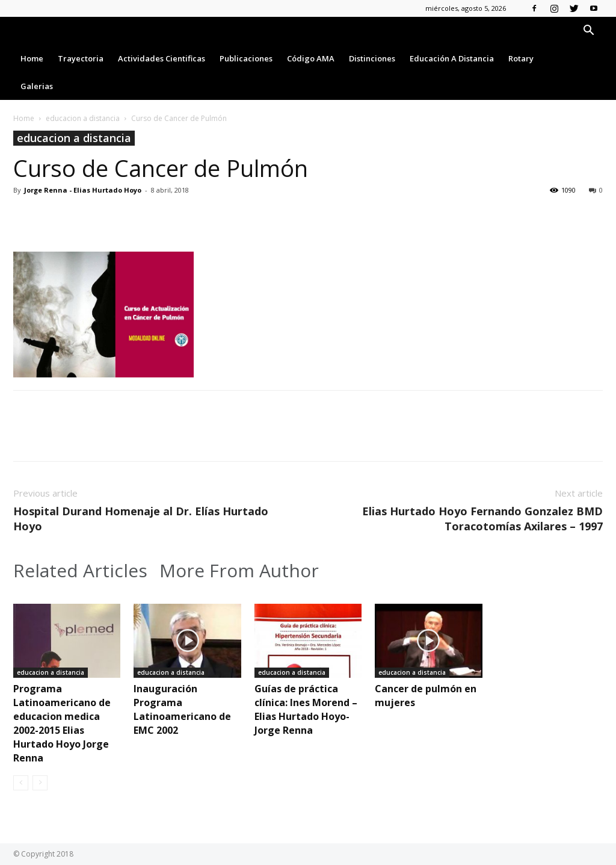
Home (32, 58)
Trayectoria (81, 58)
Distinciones (372, 58)
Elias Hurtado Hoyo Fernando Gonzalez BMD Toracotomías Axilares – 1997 (482, 519)
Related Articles (80, 571)
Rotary (521, 58)
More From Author (239, 571)
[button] (588, 32)
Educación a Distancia (452, 58)
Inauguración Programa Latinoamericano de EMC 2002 (182, 709)
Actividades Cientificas (162, 58)
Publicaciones (246, 58)
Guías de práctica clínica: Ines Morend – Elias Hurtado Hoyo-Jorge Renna (306, 709)
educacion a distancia (83, 118)
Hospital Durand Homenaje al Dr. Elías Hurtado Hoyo (141, 519)
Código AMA (311, 58)
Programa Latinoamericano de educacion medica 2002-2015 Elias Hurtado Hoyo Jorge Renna (62, 723)
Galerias (37, 86)
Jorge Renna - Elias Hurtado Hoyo (83, 190)
